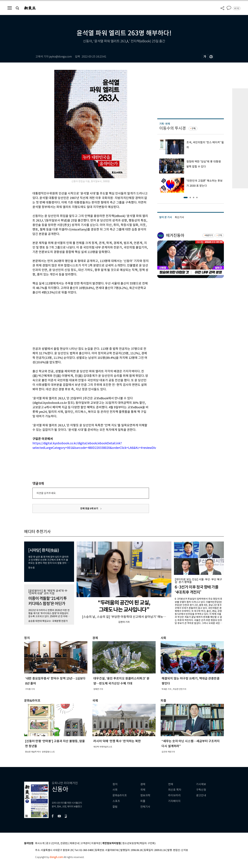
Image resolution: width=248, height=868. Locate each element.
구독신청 (201, 790)
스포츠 (116, 801)
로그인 (237, 8)
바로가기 (209, 235)
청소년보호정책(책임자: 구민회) (139, 843)
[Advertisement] (82, 320)
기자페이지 (174, 801)
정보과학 (145, 795)
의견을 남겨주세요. (46, 493)
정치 (115, 784)
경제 (143, 784)
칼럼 (115, 807)
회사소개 (40, 843)
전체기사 (145, 807)
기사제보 (201, 784)
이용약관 (96, 843)
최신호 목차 (175, 790)
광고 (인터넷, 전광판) (57, 843)
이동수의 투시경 (173, 128)
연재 (171, 784)
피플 (143, 801)
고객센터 (85, 843)
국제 (143, 790)
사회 (115, 790)
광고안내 (201, 795)
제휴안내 (74, 843)
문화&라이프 (120, 795)
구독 (194, 128)
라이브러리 (174, 795)
